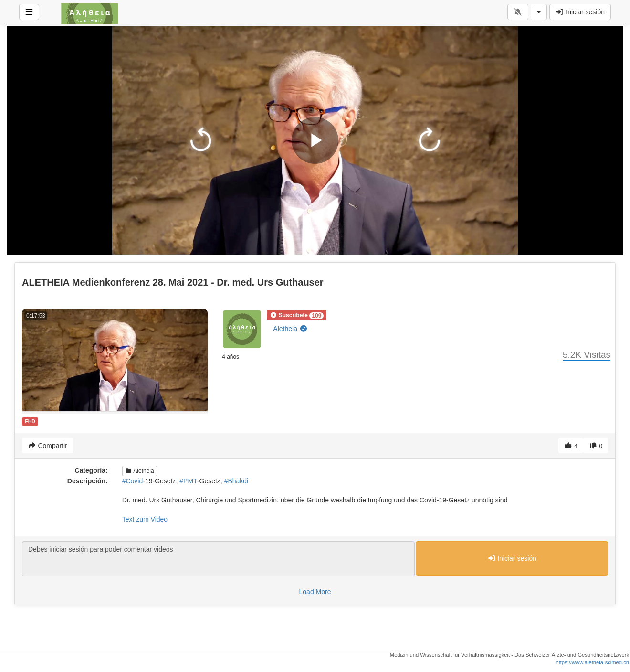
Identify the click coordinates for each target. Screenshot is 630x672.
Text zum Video (145, 519)
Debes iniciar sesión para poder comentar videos (218, 559)
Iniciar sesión (580, 12)
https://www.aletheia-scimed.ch (592, 662)
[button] (297, 315)
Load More (315, 592)
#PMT (188, 481)
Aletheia (290, 329)
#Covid (133, 481)
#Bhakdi (236, 481)
